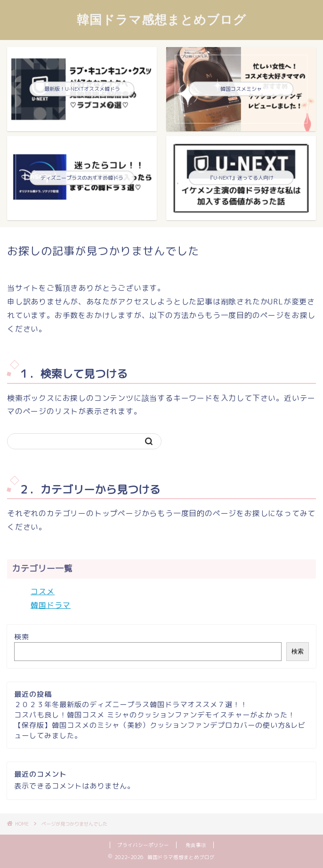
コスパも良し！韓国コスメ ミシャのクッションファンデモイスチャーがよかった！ (155, 715)
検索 (22, 637)
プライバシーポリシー (143, 845)
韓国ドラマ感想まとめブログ (161, 19)
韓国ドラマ (51, 605)
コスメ (43, 591)
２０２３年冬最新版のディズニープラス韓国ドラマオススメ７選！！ (131, 705)
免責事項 (196, 845)
